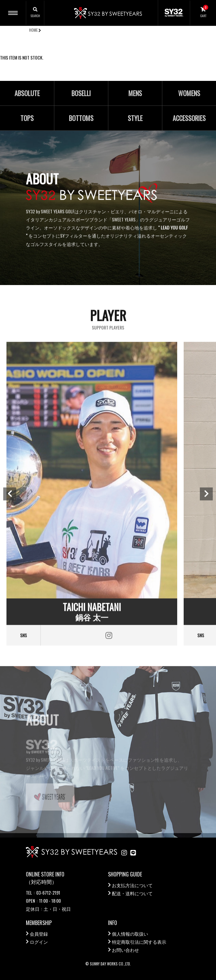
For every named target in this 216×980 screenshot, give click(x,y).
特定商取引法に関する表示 (139, 942)
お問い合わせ (125, 950)
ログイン (39, 942)
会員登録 (39, 934)
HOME (33, 30)
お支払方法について (132, 885)
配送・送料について (132, 893)
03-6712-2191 (48, 892)
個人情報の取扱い (130, 934)
